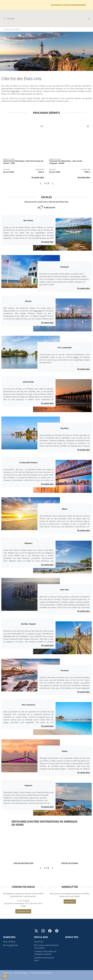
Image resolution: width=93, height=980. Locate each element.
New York (15, 80)
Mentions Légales (21, 968)
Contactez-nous (23, 901)
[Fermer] (85, 5)
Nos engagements (11, 940)
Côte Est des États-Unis (23, 852)
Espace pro (8, 968)
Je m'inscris (70, 891)
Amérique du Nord (12, 19)
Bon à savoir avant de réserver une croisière (46, 941)
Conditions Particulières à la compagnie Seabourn (45, 948)
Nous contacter (9, 936)
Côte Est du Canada (70, 852)
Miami (76, 346)
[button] (40, 173)
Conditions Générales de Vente (44, 954)
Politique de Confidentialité (41, 968)
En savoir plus (38, 166)
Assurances (39, 936)
